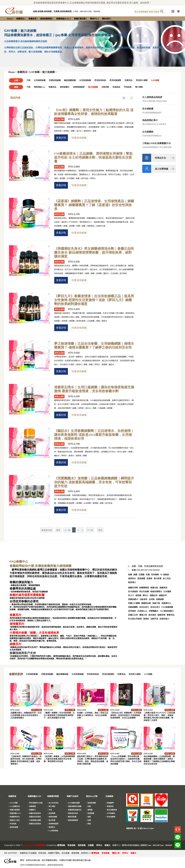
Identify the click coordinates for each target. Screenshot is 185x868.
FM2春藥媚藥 (167, 607)
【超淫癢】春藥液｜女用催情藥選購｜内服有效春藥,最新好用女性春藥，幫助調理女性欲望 (59, 759)
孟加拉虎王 (155, 607)
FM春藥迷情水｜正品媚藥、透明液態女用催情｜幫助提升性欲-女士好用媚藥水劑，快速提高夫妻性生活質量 (93, 157)
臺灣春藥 (61, 845)
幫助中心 (94, 19)
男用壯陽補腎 (115, 80)
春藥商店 (20, 19)
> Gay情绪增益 (53, 831)
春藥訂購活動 (80, 19)
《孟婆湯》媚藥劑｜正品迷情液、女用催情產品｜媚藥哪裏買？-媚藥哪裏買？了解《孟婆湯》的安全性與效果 (94, 205)
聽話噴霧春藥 (70, 80)
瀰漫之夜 (116, 853)
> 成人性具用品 (53, 803)
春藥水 (107, 845)
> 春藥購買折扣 (14, 817)
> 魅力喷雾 (51, 820)
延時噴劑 (155, 575)
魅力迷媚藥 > (49, 72)
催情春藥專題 (46, 19)
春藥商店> (23, 72)
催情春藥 (82, 845)
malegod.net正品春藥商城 (35, 845)
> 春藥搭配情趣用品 (74, 810)
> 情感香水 (51, 827)
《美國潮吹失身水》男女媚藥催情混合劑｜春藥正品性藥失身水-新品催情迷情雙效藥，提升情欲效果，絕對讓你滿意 (94, 252)
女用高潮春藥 (85, 80)
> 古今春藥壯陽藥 (73, 803)
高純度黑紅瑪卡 (150, 120)
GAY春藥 (155, 80)
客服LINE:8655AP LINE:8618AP (146, 570)
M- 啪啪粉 (165, 575)
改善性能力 (164, 619)
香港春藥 (71, 845)
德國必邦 (154, 595)
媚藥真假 (163, 588)
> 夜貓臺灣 (110, 803)
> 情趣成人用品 (14, 820)
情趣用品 (52, 87)
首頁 (58, 530)
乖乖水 (99, 845)
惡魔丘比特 (133, 615)
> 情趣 (88, 824)
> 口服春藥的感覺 (34, 820)
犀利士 (145, 595)
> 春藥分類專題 (14, 810)
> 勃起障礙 (51, 813)
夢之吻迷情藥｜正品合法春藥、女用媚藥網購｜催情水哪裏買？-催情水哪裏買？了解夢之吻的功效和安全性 (94, 346)
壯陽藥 (142, 575)
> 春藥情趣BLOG (15, 813)
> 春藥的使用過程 (34, 817)
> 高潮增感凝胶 (53, 824)
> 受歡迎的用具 (72, 813)
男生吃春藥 (144, 592)
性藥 (148, 575)
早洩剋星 (128, 87)
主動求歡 (105, 87)
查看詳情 (61, 138)
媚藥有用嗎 (133, 588)
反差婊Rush (142, 611)
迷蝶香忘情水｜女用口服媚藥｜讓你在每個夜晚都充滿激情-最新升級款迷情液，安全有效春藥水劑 (94, 389)
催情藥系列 (17, 624)
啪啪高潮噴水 (156, 592)
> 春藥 (88, 817)
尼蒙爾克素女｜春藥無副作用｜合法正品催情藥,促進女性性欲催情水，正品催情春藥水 (26, 715)
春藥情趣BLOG (63, 19)
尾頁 (100, 530)
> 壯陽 (88, 806)
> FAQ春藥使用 (14, 806)
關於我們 (106, 19)
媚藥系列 (15, 644)
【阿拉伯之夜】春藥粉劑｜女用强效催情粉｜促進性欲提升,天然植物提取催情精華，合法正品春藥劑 (126, 715)
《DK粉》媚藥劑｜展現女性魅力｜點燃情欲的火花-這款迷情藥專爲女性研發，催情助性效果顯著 (94, 112)
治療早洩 (154, 619)
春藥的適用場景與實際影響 (27, 595)
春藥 (130, 575)
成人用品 (167, 579)
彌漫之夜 (143, 615)
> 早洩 (50, 810)
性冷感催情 (133, 592)
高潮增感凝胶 (79, 87)
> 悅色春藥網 (110, 817)
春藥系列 (15, 615)
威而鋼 (138, 595)
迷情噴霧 (141, 579)
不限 (28, 80)
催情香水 (132, 579)
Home (9, 19)
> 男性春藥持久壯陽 (35, 803)
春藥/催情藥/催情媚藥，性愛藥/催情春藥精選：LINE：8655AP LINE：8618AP (67, 11)
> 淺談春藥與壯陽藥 (74, 806)
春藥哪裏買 (144, 588)
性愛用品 (129, 80)
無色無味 (152, 615)
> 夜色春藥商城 (111, 810)
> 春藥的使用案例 (34, 824)
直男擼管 (132, 611)
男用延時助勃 (100, 80)
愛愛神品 (171, 615)
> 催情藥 (89, 810)
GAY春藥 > (35, 72)
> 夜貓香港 (110, 806)
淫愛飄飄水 (154, 611)
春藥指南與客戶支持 (23, 653)
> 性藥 (88, 820)
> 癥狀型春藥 (71, 817)
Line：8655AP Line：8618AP (160, 845)
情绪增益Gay (39, 87)
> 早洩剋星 (12, 824)
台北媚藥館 (148, 132)
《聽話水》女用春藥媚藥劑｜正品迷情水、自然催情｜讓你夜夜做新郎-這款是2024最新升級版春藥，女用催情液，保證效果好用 (94, 435)
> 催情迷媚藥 (13, 827)
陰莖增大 (132, 582)
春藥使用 (32, 19)
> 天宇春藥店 (110, 813)
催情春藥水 (65, 87)
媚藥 (135, 575)
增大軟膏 (158, 579)
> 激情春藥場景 (72, 820)
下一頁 (90, 530)
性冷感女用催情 (135, 619)
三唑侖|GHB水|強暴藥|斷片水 (157, 143)
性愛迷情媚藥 (55, 80)
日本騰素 (167, 592)
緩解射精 (161, 615)
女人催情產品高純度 (152, 97)
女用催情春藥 (40, 80)
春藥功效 (154, 588)
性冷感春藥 (148, 109)
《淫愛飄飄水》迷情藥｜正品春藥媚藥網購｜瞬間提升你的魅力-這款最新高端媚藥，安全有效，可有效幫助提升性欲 (94, 482)
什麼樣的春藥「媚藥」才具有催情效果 (34, 633)
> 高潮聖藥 (90, 813)
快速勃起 (116, 87)
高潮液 (149, 579)
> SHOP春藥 (13, 803)
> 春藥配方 (32, 810)
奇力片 (131, 595)
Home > (13, 72)
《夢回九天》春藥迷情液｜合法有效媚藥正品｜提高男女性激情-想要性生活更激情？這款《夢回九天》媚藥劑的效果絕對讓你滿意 (94, 300)
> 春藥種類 (32, 806)
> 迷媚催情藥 (91, 803)
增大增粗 (139, 87)
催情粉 (146, 619)
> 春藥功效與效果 (34, 813)
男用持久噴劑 (142, 80)
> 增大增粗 (51, 806)
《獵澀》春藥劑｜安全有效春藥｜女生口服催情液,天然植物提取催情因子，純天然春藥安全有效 (59, 715)
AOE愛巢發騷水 (167, 611)
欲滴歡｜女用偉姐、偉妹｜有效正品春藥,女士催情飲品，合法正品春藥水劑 (93, 715)
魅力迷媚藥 (93, 87)
